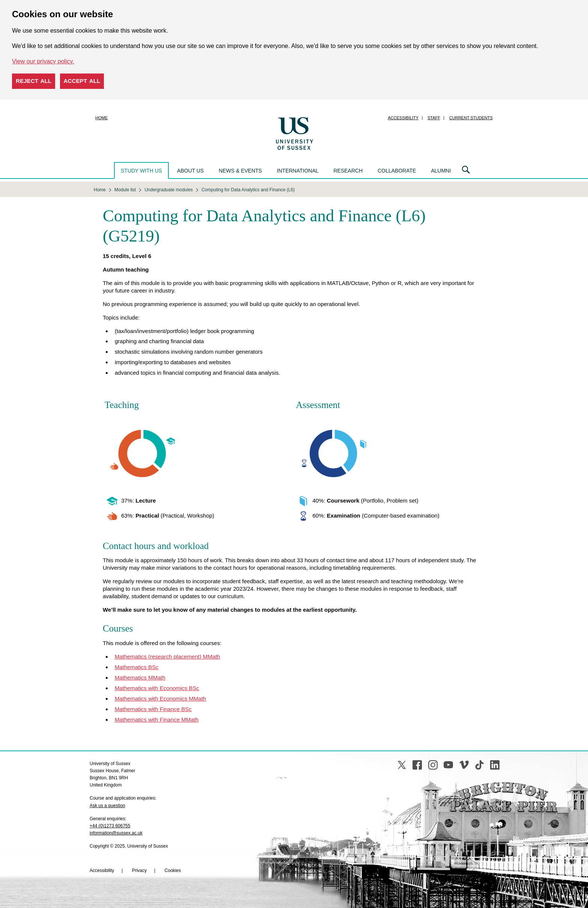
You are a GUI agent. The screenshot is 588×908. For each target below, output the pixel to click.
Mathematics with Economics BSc (157, 688)
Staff (434, 118)
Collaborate (397, 171)
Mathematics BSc (137, 667)
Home (101, 118)
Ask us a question (107, 806)
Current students (471, 118)
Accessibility (403, 118)
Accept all (82, 81)
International (298, 171)
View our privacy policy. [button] (43, 61)
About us (190, 171)
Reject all (34, 81)
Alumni (441, 171)
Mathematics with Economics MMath (160, 699)
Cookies (173, 870)
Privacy (139, 870)
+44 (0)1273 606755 (110, 826)
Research (348, 171)
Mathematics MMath (140, 678)
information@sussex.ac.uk (116, 833)
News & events (240, 171)
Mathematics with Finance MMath (157, 720)
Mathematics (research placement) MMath (167, 657)
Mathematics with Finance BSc (153, 709)
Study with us (141, 171)
